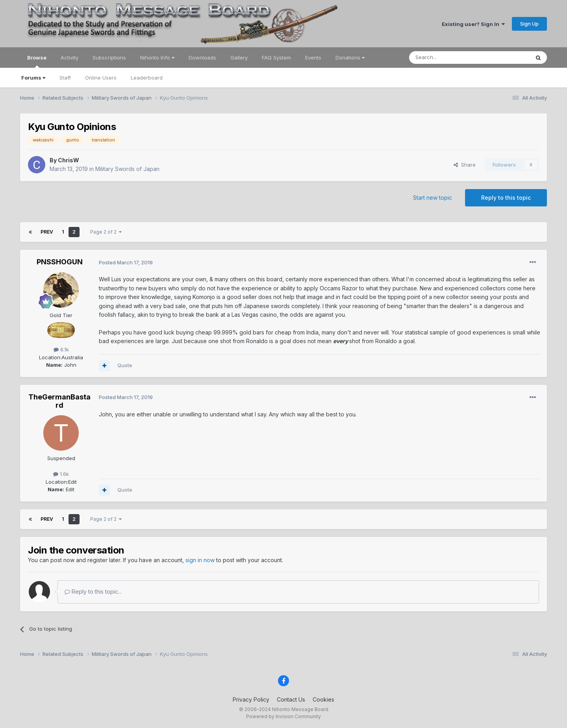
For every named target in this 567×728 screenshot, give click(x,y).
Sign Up (529, 24)
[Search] (449, 58)
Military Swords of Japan (127, 169)
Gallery (239, 58)
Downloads (202, 58)
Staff (65, 78)
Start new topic (433, 198)
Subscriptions (109, 58)
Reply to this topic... (93, 591)
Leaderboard (147, 78)
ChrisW (69, 160)
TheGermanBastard (59, 401)
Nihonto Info (157, 58)
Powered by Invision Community (283, 716)
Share (465, 165)
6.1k (61, 349)
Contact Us (291, 699)
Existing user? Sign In (473, 24)
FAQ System (276, 58)
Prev (47, 232)
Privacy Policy (251, 699)
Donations (350, 58)
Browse (37, 61)
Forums (33, 78)
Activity (69, 58)
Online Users (101, 78)
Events (313, 58)
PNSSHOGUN (60, 262)
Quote (125, 365)
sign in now (200, 560)
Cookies (323, 699)
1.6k (61, 474)
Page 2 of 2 (106, 232)
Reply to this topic (506, 198)
